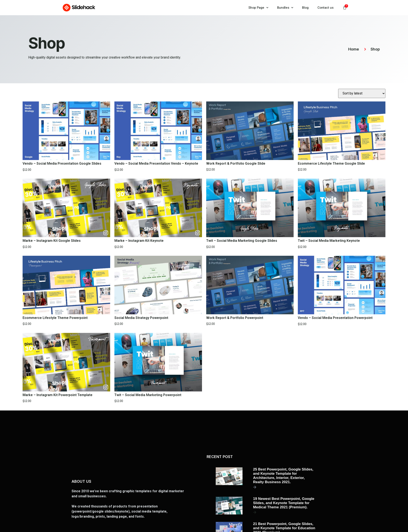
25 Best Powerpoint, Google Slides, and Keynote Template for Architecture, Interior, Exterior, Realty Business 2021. (283, 476)
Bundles (285, 8)
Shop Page (258, 8)
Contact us (325, 8)
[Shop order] (362, 93)
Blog (305, 8)
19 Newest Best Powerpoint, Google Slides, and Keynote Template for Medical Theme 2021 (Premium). (284, 503)
